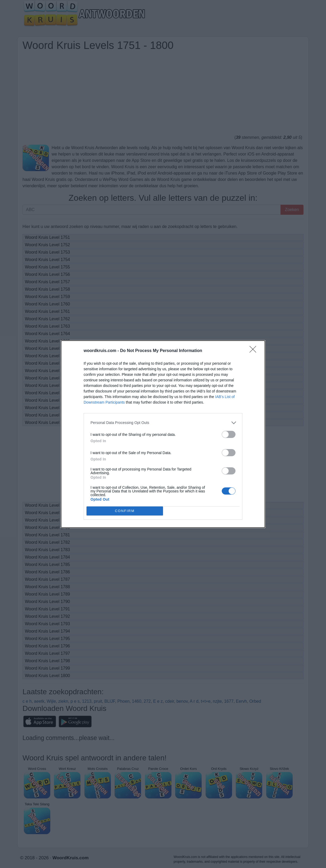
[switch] (229, 434)
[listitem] (163, 423)
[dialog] (163, 434)
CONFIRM (125, 511)
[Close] (255, 351)
